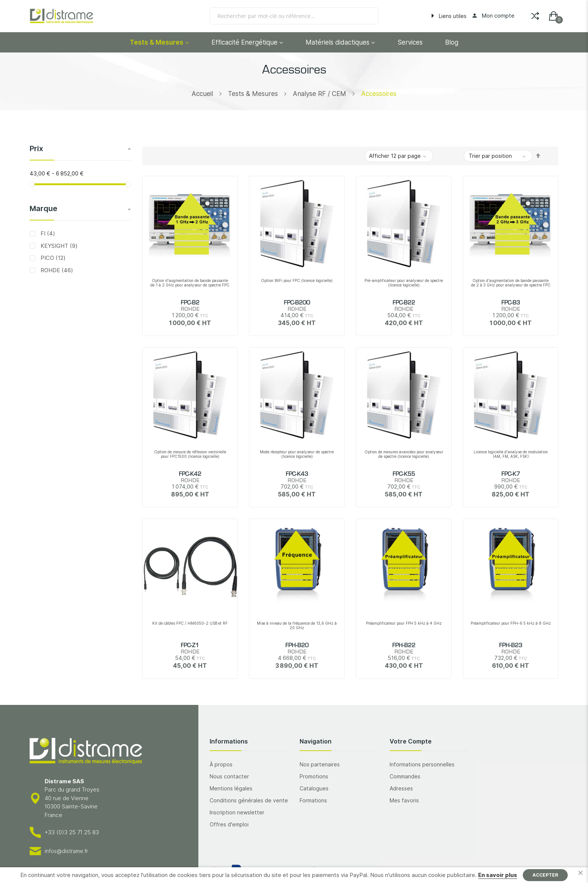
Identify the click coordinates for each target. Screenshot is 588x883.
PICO (52, 258)
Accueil (202, 94)
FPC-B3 (511, 303)
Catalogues (314, 788)
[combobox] (294, 16)
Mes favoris (404, 800)
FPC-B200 (297, 303)
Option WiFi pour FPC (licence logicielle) (297, 280)
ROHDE (56, 270)
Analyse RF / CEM (319, 94)
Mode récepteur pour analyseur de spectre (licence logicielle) (297, 454)
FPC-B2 (190, 303)
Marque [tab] (43, 208)
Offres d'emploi (229, 824)
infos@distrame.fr (66, 851)
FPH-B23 (511, 646)
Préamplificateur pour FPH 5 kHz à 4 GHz (404, 623)
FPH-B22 (404, 646)
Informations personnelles (422, 764)
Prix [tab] (36, 148)
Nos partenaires (320, 764)
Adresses (401, 788)
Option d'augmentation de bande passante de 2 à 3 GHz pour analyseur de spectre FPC (511, 283)
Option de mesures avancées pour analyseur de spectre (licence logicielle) (404, 454)
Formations (313, 800)
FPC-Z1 (190, 646)
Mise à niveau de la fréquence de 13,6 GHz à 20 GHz (297, 625)
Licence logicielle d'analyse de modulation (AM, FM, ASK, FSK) (511, 454)
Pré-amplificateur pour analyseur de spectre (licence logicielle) (404, 283)
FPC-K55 (404, 474)
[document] (294, 875)
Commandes (405, 776)
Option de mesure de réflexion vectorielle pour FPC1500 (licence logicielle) (190, 454)
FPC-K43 (297, 474)
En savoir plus (498, 875)
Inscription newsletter (237, 812)
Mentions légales (231, 788)
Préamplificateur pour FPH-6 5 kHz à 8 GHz (511, 623)
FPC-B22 (404, 303)
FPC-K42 (190, 474)
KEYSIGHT (58, 246)
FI (47, 233)
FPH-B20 (297, 646)
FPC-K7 (511, 474)
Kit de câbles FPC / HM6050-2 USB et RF (190, 623)
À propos (221, 764)
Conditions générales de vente (249, 800)
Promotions (314, 776)
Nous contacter (229, 776)
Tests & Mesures (253, 94)
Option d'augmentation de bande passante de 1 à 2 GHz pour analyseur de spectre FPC (190, 283)
